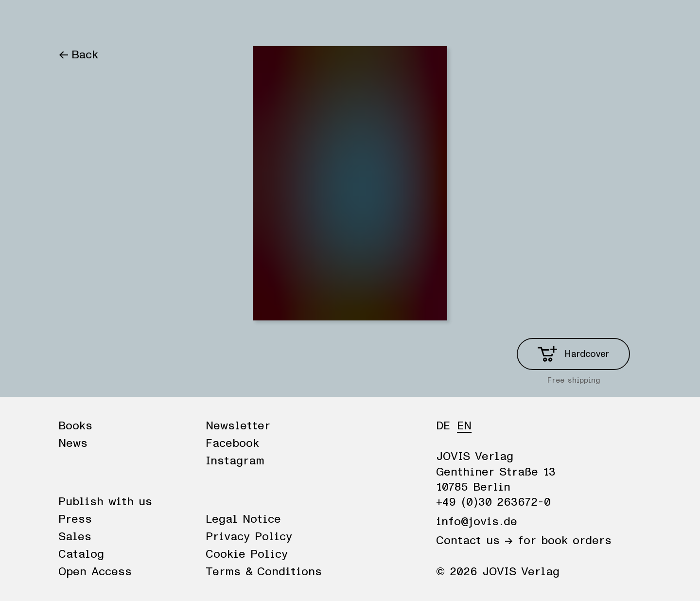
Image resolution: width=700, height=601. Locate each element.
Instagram (235, 461)
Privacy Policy (249, 537)
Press (75, 519)
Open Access (95, 572)
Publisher (169, 20)
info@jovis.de (477, 522)
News (118, 20)
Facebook (232, 443)
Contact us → (474, 541)
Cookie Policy (247, 554)
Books (75, 20)
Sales (75, 537)
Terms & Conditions (264, 572)
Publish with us (105, 502)
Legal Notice (243, 519)
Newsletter (238, 426)
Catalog (81, 554)
